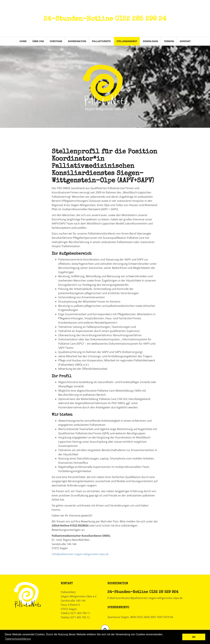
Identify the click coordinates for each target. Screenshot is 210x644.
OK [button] (194, 637)
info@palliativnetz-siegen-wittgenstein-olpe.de (80, 554)
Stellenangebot (127, 41)
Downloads (151, 41)
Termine (169, 41)
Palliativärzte (101, 41)
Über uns (38, 41)
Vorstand (56, 41)
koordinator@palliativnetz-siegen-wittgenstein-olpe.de (149, 598)
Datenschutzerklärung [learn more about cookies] (18, 639)
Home (23, 41)
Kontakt (185, 41)
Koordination (77, 41)
